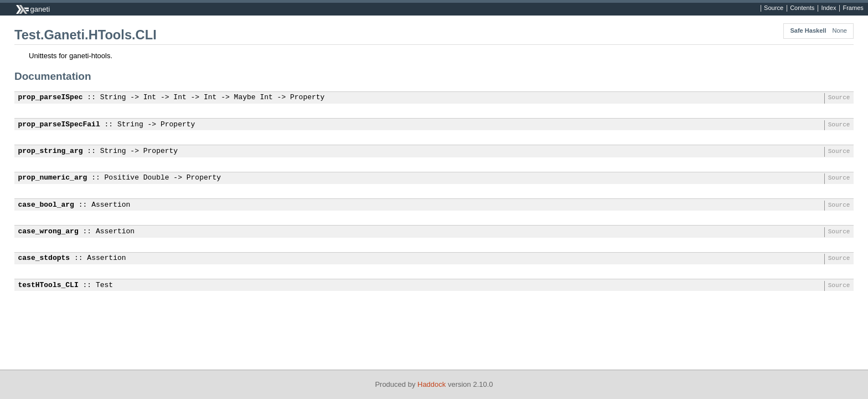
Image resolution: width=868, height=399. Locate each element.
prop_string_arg (51, 151)
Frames (853, 8)
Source (774, 8)
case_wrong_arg (48, 232)
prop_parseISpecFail (59, 125)
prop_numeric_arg (53, 178)
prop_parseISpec (51, 98)
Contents (802, 8)
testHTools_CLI (48, 285)
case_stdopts (44, 258)
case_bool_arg (46, 205)
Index (828, 8)
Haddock (432, 384)
